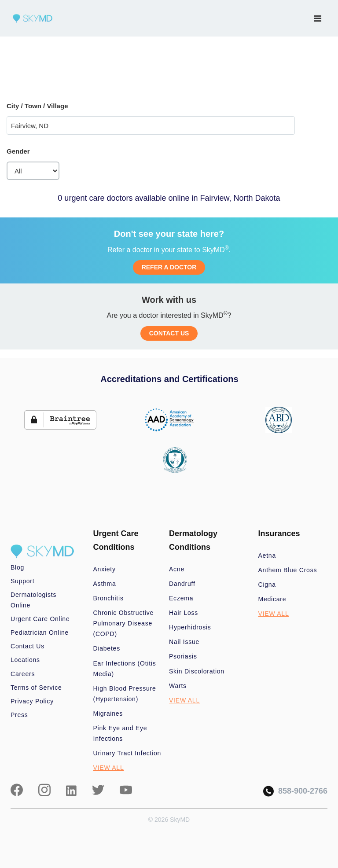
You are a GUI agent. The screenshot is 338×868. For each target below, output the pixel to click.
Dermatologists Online (33, 600)
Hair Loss (184, 613)
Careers (23, 674)
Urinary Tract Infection (127, 753)
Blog (17, 567)
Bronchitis (108, 598)
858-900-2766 (295, 791)
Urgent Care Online (40, 619)
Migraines (108, 714)
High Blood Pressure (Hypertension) (125, 694)
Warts (178, 686)
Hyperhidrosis (190, 627)
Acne (177, 569)
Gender (18, 151)
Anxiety (105, 569)
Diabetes (107, 648)
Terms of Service (36, 688)
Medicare (272, 599)
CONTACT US (169, 333)
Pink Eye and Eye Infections (120, 733)
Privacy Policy (32, 701)
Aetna (267, 555)
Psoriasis (183, 656)
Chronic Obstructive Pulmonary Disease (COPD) (124, 623)
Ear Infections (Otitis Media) (125, 669)
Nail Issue (184, 642)
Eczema (181, 598)
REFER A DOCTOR (169, 267)
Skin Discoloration (197, 671)
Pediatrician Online (40, 633)
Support (22, 581)
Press (19, 715)
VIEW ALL (109, 768)
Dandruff (182, 584)
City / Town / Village (37, 106)
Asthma (105, 584)
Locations (25, 660)
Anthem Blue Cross (288, 570)
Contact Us (28, 646)
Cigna (267, 585)
